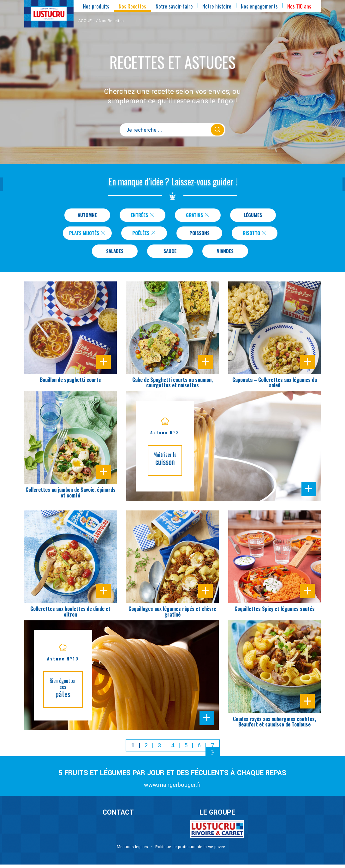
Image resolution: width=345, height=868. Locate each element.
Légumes (253, 215)
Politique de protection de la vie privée (190, 850)
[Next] (213, 757)
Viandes (225, 254)
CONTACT (118, 816)
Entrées (143, 215)
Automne (87, 215)
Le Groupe (217, 816)
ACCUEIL (86, 21)
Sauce (170, 254)
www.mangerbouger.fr (172, 788)
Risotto (258, 235)
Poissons (203, 235)
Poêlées (148, 235)
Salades (115, 254)
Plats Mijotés (87, 235)
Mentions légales (132, 850)
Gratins (198, 215)
